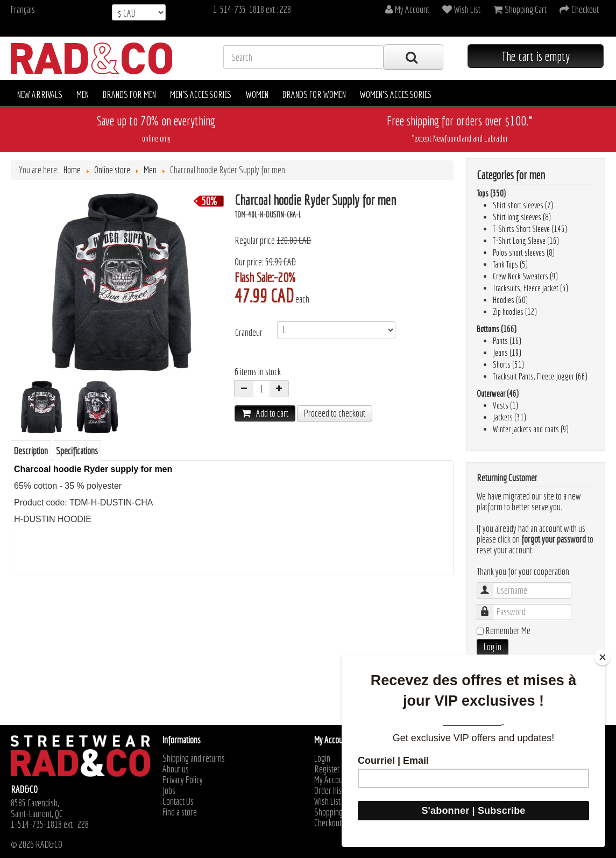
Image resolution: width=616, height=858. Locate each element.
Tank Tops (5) (510, 264)
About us (176, 769)
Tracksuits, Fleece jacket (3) (530, 288)
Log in (493, 647)
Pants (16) (507, 341)
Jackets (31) (509, 417)
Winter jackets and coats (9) (531, 429)
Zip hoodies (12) (515, 312)
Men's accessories (201, 94)
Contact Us (178, 801)
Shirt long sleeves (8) (522, 217)
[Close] (603, 657)
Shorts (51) (508, 364)
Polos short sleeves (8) (524, 252)
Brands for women (314, 94)
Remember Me (508, 631)
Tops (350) (491, 193)
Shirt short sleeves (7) (523, 205)
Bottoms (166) (497, 329)
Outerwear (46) (498, 393)
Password (490, 607)
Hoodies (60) (510, 300)
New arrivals (40, 94)
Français (23, 9)
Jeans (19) (507, 353)
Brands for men (129, 94)
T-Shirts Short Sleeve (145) (530, 229)
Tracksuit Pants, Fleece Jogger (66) (540, 376)
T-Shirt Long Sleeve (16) (526, 241)
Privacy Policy (183, 780)
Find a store (180, 812)
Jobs (169, 791)
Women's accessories (396, 94)
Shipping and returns (194, 758)
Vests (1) (505, 405)
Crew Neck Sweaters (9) (525, 276)
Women (257, 94)
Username (490, 585)
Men (83, 94)
